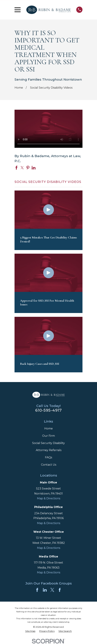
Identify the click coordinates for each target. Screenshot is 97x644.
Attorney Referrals (49, 450)
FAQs (48, 457)
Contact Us (49, 465)
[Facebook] (37, 590)
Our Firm (48, 436)
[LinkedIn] (45, 590)
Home (48, 428)
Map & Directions (49, 498)
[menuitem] (30, 631)
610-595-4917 (48, 410)
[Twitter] (52, 590)
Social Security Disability (48, 443)
